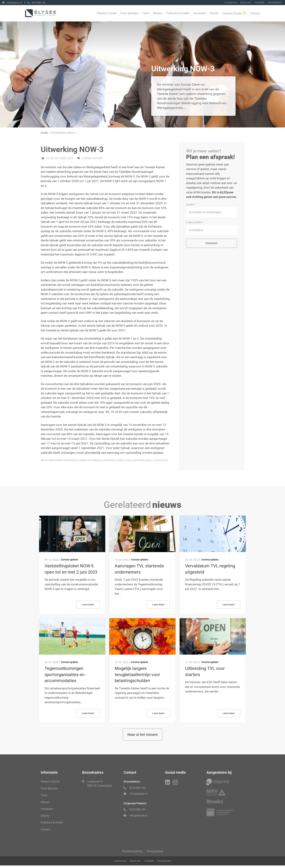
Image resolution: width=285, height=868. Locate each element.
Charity (214, 14)
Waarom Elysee (107, 14)
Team (146, 14)
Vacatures (199, 14)
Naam (190, 205)
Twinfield (259, 3)
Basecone (246, 3)
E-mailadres (194, 223)
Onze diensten (129, 14)
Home (44, 133)
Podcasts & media (178, 14)
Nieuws (158, 14)
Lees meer (88, 605)
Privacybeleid (156, 853)
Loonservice (231, 3)
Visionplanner (275, 3)
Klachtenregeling (131, 853)
